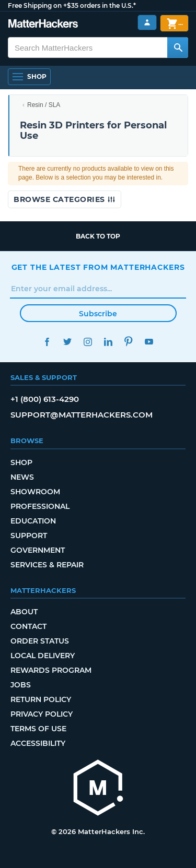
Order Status (40, 641)
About (24, 612)
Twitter (68, 342)
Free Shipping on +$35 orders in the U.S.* (72, 5)
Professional (40, 506)
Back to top (98, 236)
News (22, 477)
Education (33, 521)
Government (38, 550)
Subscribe (98, 314)
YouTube (149, 342)
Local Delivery (43, 656)
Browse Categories (65, 199)
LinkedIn (108, 342)
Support (29, 536)
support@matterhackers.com (82, 415)
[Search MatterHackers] (178, 47)
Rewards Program (51, 670)
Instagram (88, 342)
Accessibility (38, 743)
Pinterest (129, 342)
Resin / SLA (44, 105)
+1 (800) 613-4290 (45, 399)
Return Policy (41, 699)
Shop (21, 462)
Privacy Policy (42, 714)
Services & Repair (47, 565)
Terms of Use (38, 729)
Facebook (47, 342)
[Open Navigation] (29, 77)
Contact (28, 626)
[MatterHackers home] (98, 789)
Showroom (35, 492)
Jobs (21, 685)
